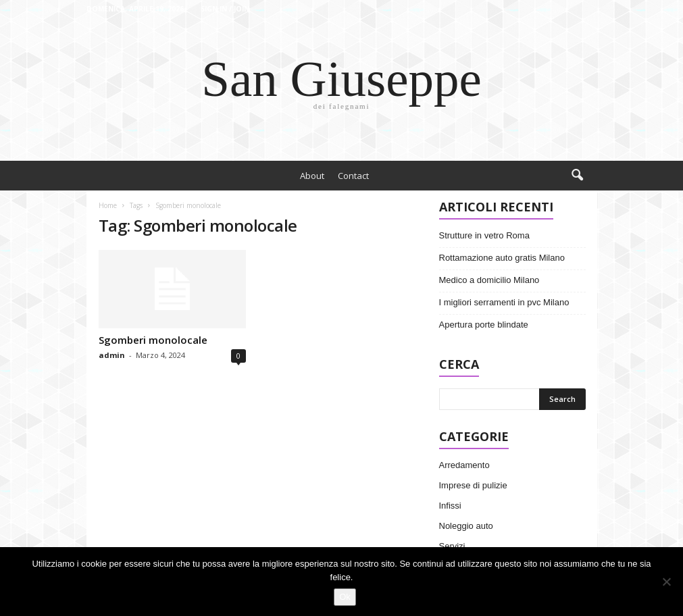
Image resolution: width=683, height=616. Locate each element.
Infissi (450, 506)
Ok (345, 597)
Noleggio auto (466, 526)
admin (112, 355)
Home (108, 205)
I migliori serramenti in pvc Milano (504, 302)
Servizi (452, 546)
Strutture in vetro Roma (484, 235)
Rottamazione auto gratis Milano (502, 258)
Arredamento (464, 465)
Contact (353, 176)
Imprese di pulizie (473, 485)
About (312, 176)
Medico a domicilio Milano (489, 280)
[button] (577, 176)
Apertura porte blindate (484, 325)
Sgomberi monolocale (153, 340)
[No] (666, 582)
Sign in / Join (225, 9)
